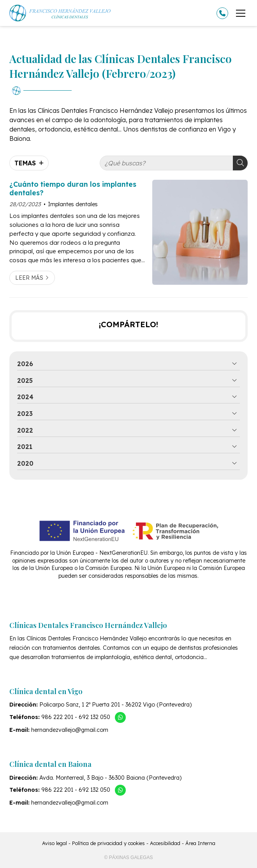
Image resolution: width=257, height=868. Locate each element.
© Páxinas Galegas (129, 857)
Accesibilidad (165, 843)
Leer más (29, 278)
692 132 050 (94, 717)
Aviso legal (55, 843)
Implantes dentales (73, 204)
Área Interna (200, 843)
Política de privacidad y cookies (108, 843)
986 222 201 (57, 717)
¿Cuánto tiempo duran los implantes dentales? (73, 188)
